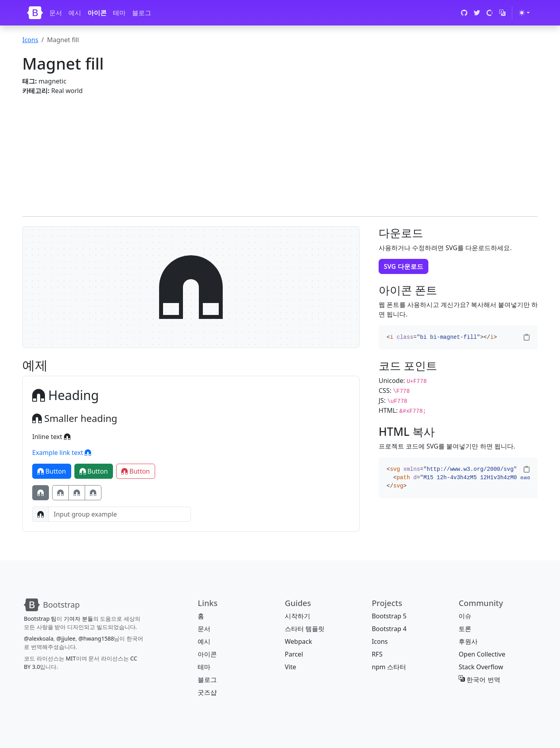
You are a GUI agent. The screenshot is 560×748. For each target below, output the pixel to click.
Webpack (298, 641)
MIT (71, 658)
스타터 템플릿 (305, 629)
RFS (377, 654)
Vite (291, 667)
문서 (56, 13)
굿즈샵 (207, 692)
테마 (119, 13)
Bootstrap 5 (389, 616)
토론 (465, 629)
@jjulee (66, 638)
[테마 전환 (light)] (524, 13)
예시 (75, 13)
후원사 (468, 641)
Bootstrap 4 (389, 629)
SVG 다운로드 (403, 266)
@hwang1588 (96, 638)
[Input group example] (120, 514)
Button (52, 471)
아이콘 (97, 13)
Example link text (62, 453)
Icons (30, 40)
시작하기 (297, 616)
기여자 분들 (78, 619)
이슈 (465, 616)
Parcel (294, 654)
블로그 (142, 13)
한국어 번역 (479, 680)
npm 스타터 (389, 667)
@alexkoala (39, 638)
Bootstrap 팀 (40, 619)
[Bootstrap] (35, 13)
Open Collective (482, 654)
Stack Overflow (481, 667)
